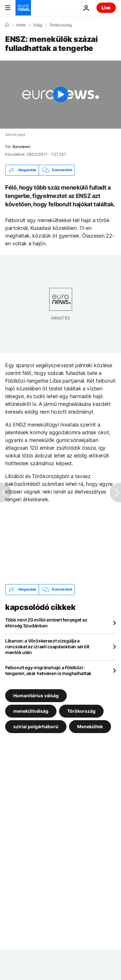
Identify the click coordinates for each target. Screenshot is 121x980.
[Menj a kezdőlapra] (23, 8)
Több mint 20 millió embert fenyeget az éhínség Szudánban (46, 623)
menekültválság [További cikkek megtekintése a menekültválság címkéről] (31, 711)
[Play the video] (60, 95)
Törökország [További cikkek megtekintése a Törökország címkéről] (81, 711)
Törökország (60, 25)
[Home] (7, 25)
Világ (37, 25)
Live (106, 8)
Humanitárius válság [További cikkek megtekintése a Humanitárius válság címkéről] (36, 695)
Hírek (21, 25)
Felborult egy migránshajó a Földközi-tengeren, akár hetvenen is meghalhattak (48, 670)
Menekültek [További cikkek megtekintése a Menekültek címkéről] (90, 726)
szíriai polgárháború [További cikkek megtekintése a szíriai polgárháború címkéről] (36, 726)
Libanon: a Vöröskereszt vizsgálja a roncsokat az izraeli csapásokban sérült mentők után (47, 647)
